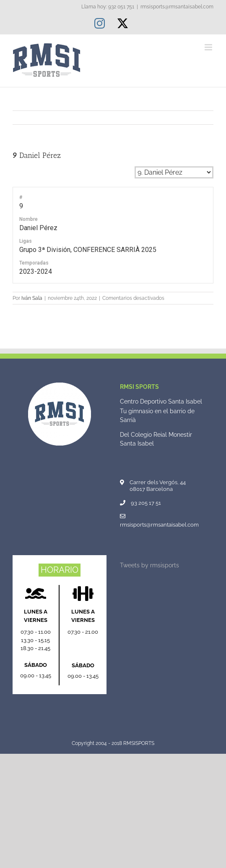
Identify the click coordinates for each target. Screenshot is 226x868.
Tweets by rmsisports (149, 565)
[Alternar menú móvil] (209, 47)
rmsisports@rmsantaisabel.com (177, 7)
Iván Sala (32, 298)
